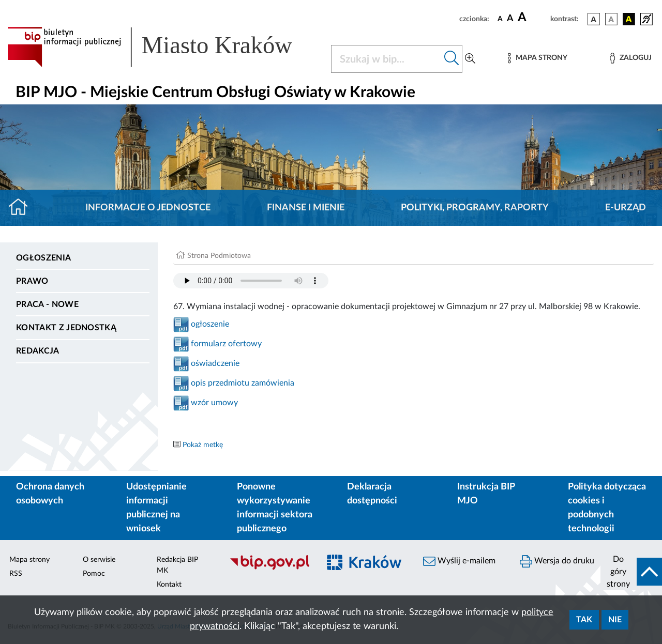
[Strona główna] (22, 208)
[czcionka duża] (532, 18)
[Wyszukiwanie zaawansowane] (470, 59)
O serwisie (99, 560)
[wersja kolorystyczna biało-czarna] (611, 19)
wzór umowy (214, 403)
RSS (16, 574)
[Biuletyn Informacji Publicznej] (269, 569)
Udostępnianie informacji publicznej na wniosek (156, 508)
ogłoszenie (209, 324)
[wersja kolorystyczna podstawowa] (594, 19)
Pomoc (94, 574)
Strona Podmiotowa (219, 256)
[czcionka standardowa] (500, 19)
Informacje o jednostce (148, 208)
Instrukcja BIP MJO (486, 494)
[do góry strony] (631, 572)
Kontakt (169, 585)
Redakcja (38, 351)
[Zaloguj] (630, 58)
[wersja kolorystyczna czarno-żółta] (629, 19)
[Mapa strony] (537, 58)
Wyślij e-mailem (459, 561)
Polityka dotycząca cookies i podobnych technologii (607, 508)
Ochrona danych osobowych (50, 494)
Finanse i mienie (306, 208)
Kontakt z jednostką (66, 328)
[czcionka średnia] (510, 19)
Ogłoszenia (43, 258)
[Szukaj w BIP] (386, 59)
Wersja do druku (557, 561)
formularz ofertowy (225, 344)
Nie (615, 620)
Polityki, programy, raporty (475, 208)
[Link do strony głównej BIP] (163, 47)
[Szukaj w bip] (452, 59)
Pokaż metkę (203, 445)
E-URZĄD (626, 208)
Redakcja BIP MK (177, 565)
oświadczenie (215, 363)
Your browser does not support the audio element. (251, 281)
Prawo (32, 281)
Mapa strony (29, 560)
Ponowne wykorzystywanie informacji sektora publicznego (275, 508)
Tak (584, 620)
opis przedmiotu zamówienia (243, 383)
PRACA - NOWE (47, 304)
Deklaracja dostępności (372, 494)
